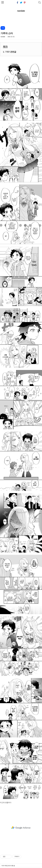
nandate (21, 11)
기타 (3, 866)
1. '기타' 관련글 (9, 52)
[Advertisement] (21, 828)
